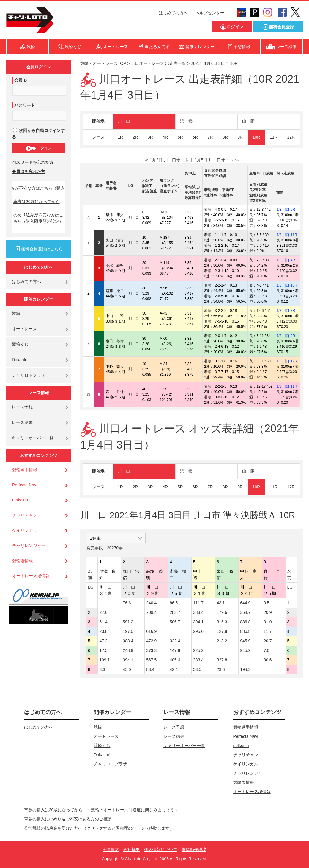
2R (135, 137)
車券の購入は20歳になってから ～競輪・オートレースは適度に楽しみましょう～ (103, 810)
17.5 (103, 650)
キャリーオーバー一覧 (33, 438)
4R (165, 137)
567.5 (151, 660)
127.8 (222, 631)
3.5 (266, 603)
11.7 (268, 631)
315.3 (222, 622)
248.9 (128, 650)
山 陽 (248, 121)
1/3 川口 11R (287, 235)
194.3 (245, 669)
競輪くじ (20, 344)
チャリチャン (25, 515)
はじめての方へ (173, 13)
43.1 (221, 603)
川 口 (124, 121)
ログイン (38, 148)
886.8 (245, 622)
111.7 (198, 603)
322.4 (175, 641)
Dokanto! (20, 360)
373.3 (151, 650)
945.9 (245, 641)
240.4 (151, 603)
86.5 (174, 603)
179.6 (222, 612)
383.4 (198, 612)
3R (150, 137)
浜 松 (186, 121)
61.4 (103, 622)
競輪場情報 (23, 561)
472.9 (151, 641)
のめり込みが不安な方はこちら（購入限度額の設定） (38, 218)
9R (240, 137)
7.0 (266, 650)
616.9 (151, 631)
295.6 (198, 631)
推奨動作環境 (194, 850)
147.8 (175, 650)
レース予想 (22, 407)
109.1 (104, 660)
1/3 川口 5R (286, 210)
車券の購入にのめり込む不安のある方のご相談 (68, 819)
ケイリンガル (25, 530)
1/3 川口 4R (286, 260)
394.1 (198, 622)
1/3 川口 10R (287, 285)
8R (225, 137)
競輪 (16, 313)
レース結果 (22, 422)
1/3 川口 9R (286, 336)
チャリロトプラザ (29, 375)
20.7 (268, 641)
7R (210, 137)
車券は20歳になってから (37, 202)
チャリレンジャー (29, 545)
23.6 (221, 669)
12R (291, 137)
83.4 (150, 669)
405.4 (175, 660)
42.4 (174, 669)
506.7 (175, 622)
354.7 (245, 612)
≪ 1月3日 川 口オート (167, 160)
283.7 (175, 612)
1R (120, 137)
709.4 (151, 612)
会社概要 (132, 850)
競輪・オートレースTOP (103, 63)
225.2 (198, 650)
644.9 (245, 603)
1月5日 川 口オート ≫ (217, 160)
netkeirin (20, 500)
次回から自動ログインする (38, 134)
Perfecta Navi (25, 485)
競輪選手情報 (25, 470)
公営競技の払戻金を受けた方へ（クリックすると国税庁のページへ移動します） (99, 828)
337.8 (222, 660)
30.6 (268, 660)
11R (274, 137)
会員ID (21, 80)
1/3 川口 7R (286, 311)
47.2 (103, 641)
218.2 (222, 641)
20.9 (268, 612)
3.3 (102, 669)
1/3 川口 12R (287, 361)
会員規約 (111, 850)
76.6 (127, 603)
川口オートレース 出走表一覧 (158, 63)
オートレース (24, 329)
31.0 (268, 622)
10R (256, 137)
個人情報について (161, 850)
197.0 (128, 631)
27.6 (103, 612)
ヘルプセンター (210, 13)
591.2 (128, 622)
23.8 (103, 631)
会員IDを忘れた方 (29, 172)
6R (195, 137)
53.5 (197, 669)
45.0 (127, 669)
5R (180, 137)
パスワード (25, 105)
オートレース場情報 (31, 576)
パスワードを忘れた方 (33, 162)
